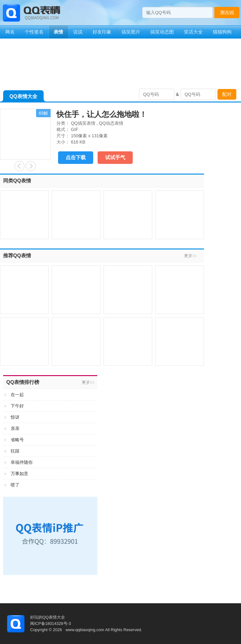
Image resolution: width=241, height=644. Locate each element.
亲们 (19, 166)
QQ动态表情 (111, 123)
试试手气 (115, 157)
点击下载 (76, 157)
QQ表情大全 (23, 98)
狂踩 (15, 451)
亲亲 (15, 428)
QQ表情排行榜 (23, 382)
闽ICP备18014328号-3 (51, 623)
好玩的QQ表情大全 (48, 617)
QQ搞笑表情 (83, 123)
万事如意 (19, 474)
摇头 (31, 166)
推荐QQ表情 (17, 256)
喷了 (15, 485)
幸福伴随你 (22, 462)
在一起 (17, 395)
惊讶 (15, 417)
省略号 (17, 440)
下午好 (17, 406)
